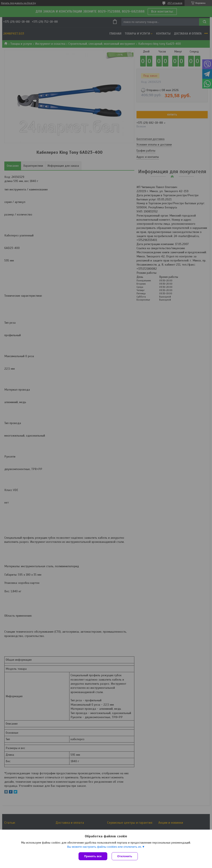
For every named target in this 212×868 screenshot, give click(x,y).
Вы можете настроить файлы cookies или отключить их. (104, 847)
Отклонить (125, 856)
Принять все (93, 856)
